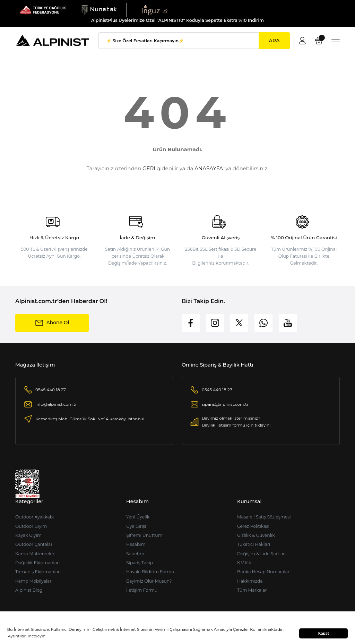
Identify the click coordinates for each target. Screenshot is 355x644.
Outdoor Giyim (31, 526)
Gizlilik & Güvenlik (256, 535)
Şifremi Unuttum (144, 535)
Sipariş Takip (140, 563)
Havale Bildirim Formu (150, 572)
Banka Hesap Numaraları (264, 572)
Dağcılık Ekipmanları (37, 563)
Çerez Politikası (253, 526)
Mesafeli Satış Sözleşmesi (264, 517)
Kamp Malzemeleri (35, 554)
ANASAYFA (209, 168)
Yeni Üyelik (138, 517)
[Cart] (319, 41)
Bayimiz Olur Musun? (149, 581)
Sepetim (135, 554)
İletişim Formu (142, 590)
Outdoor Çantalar (34, 544)
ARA (274, 41)
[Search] (194, 41)
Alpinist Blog (29, 590)
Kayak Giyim (28, 535)
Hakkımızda (250, 581)
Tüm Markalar (252, 590)
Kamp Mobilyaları (34, 581)
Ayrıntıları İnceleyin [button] (27, 636)
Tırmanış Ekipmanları (38, 572)
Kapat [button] (324, 633)
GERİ (149, 168)
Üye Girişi (136, 526)
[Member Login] (302, 41)
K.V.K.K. (245, 563)
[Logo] (43, 10)
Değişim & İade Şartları (261, 554)
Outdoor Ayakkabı (34, 517)
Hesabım (136, 544)
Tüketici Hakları (254, 544)
